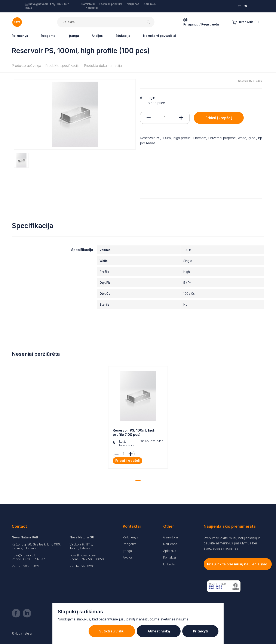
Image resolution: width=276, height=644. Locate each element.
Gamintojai (88, 4)
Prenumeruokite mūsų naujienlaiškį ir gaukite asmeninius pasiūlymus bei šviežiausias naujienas (232, 543)
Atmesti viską (159, 631)
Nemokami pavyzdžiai (160, 36)
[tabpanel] (138, 418)
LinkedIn (169, 564)
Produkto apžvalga (26, 66)
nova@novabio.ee (83, 555)
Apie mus (150, 4)
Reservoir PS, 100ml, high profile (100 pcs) (134, 433)
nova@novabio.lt (40, 4)
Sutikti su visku (112, 631)
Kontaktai (92, 8)
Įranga (74, 36)
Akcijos (97, 36)
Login (151, 98)
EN (245, 6)
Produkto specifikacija (62, 66)
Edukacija (123, 36)
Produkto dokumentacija (103, 66)
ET (239, 6)
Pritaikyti (200, 631)
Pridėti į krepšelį (219, 118)
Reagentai (49, 36)
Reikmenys (20, 36)
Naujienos (133, 4)
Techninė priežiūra (111, 4)
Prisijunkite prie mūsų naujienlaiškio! (238, 564)
